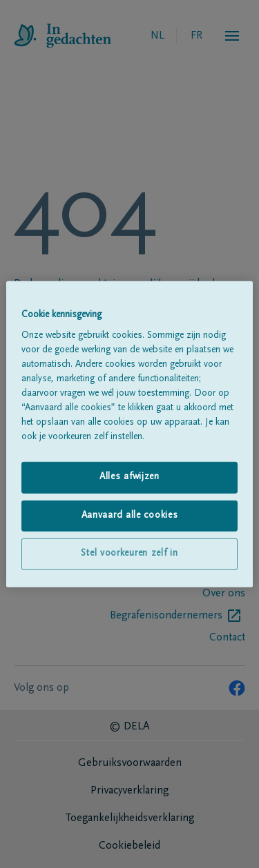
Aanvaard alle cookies (130, 516)
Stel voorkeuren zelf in (129, 554)
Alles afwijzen (129, 477)
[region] (129, 434)
